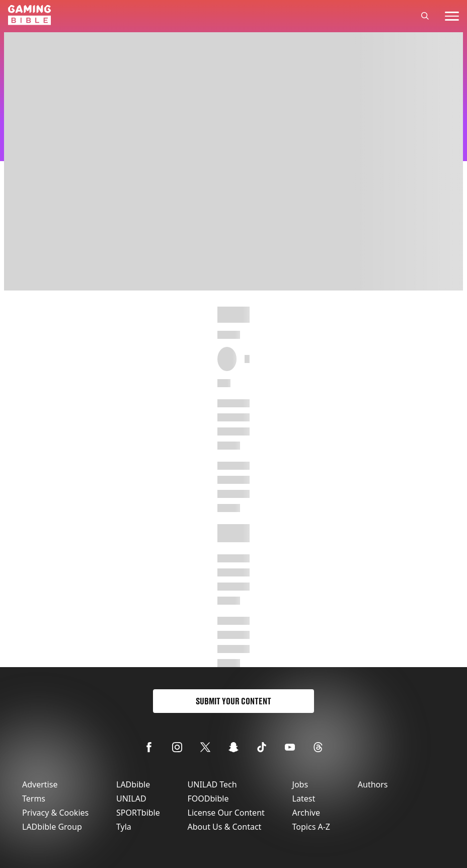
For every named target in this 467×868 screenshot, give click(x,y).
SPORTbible (138, 813)
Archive (306, 813)
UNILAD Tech (212, 784)
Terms (34, 799)
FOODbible (208, 799)
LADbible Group (52, 827)
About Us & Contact (225, 827)
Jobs (300, 784)
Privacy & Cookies (55, 813)
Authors (373, 784)
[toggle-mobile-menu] (452, 16)
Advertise (40, 784)
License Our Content (226, 813)
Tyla (124, 827)
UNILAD (131, 799)
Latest (304, 799)
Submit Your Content (233, 701)
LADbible (133, 784)
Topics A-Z (311, 827)
